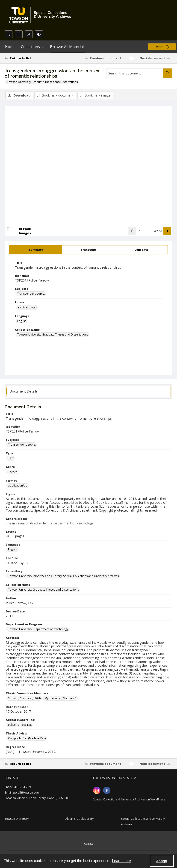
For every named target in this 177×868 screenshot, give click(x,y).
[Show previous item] (132, 231)
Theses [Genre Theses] (13, 472)
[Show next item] (167, 231)
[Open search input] (9, 34)
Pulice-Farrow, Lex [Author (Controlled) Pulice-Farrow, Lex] (20, 725)
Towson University (17, 819)
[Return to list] (27, 58)
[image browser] (22, 231)
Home (10, 47)
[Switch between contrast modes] (39, 34)
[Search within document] (168, 73)
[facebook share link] (107, 790)
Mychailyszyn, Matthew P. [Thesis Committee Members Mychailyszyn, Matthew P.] (61, 698)
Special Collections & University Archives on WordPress (129, 799)
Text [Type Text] (11, 458)
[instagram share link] (97, 790)
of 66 (158, 231)
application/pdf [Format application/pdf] (27, 307)
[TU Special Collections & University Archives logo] (41, 15)
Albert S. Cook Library (79, 819)
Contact (88, 844)
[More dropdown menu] (162, 47)
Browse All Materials (68, 47)
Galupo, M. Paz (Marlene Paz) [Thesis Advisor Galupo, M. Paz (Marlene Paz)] (27, 738)
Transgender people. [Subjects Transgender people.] (31, 294)
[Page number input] (145, 231)
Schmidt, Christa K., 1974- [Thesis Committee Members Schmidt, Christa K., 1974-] (24, 698)
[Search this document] (135, 73)
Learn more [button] (121, 861)
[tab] (36, 250)
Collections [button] (33, 47)
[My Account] (29, 34)
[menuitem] (88, 843)
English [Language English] (22, 321)
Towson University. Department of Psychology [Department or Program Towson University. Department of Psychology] (38, 629)
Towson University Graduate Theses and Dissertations (42, 82)
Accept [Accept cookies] (162, 861)
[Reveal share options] (19, 34)
